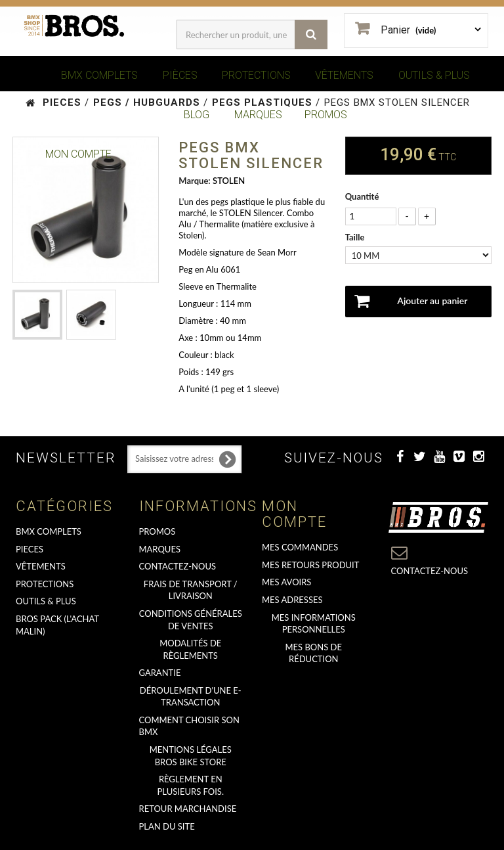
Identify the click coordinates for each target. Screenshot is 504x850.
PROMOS (326, 115)
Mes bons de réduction (314, 653)
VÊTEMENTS (344, 75)
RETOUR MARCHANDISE (188, 809)
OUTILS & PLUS (434, 75)
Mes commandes (300, 547)
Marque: (194, 181)
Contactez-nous (178, 566)
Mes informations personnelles (314, 624)
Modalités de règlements (190, 649)
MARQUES (258, 115)
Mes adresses (292, 600)
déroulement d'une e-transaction (191, 697)
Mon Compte (78, 154)
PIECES (30, 549)
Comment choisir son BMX (189, 726)
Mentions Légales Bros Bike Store (191, 756)
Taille (356, 237)
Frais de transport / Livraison (191, 590)
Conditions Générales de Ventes (191, 620)
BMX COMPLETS (99, 75)
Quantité (362, 196)
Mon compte (294, 514)
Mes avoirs (286, 582)
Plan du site (167, 826)
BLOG (197, 115)
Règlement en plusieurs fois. (191, 785)
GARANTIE (160, 673)
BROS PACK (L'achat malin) (57, 625)
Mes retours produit (310, 565)
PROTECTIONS (256, 75)
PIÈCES (180, 75)
